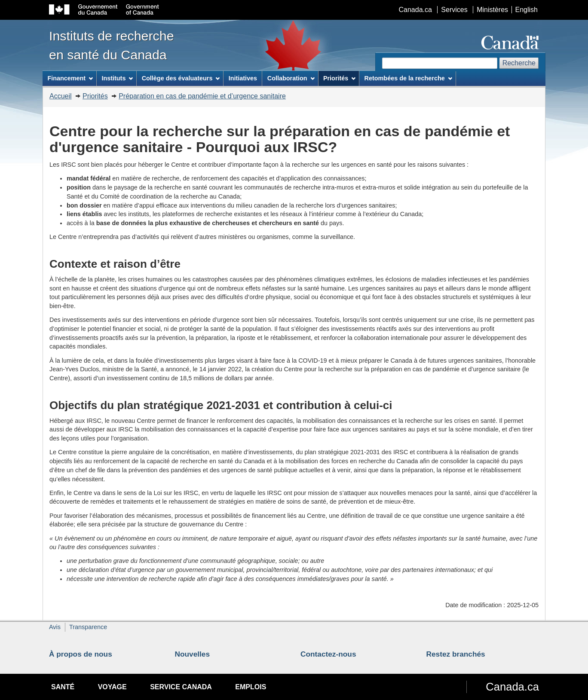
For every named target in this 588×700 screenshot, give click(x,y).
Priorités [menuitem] (339, 78)
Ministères (492, 10)
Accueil (61, 96)
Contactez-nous (328, 654)
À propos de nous (81, 654)
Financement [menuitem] (70, 78)
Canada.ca (415, 10)
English (527, 10)
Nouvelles (193, 654)
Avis (55, 627)
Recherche (519, 63)
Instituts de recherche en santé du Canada (112, 45)
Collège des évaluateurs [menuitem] (181, 78)
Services (454, 10)
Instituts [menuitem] (117, 78)
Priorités (95, 96)
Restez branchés (456, 654)
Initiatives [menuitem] (243, 78)
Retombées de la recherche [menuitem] (408, 78)
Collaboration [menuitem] (291, 78)
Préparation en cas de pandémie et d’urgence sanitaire (202, 96)
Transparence (88, 627)
